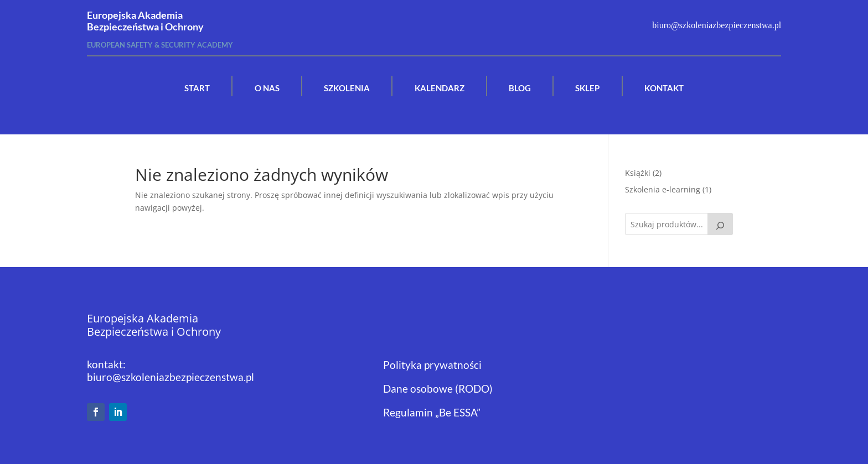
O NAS (267, 88)
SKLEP (587, 88)
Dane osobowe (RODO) (438, 389)
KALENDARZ (440, 88)
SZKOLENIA (347, 88)
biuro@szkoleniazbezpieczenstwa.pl (170, 377)
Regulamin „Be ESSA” (432, 412)
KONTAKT (664, 88)
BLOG (520, 88)
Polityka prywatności (432, 365)
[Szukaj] (720, 224)
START (197, 88)
